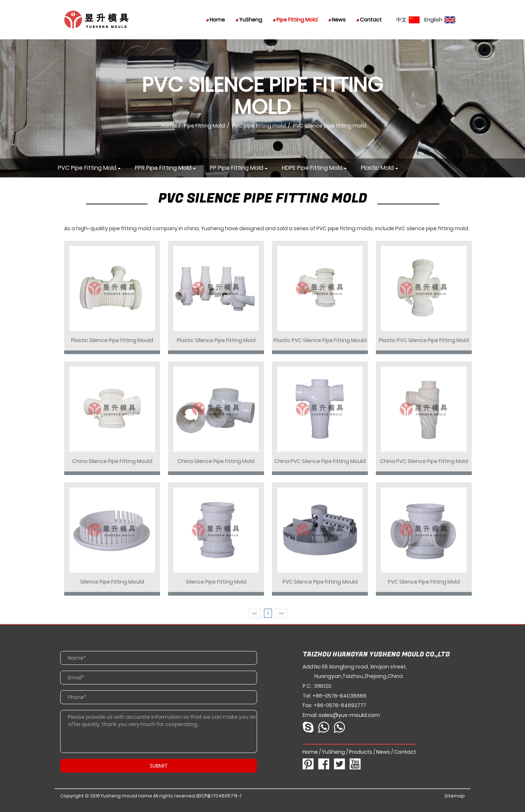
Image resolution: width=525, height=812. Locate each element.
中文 (408, 20)
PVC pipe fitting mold (259, 126)
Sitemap (455, 796)
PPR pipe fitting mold (163, 168)
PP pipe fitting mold (237, 168)
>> (281, 613)
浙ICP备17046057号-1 (219, 796)
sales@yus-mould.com (349, 715)
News (337, 20)
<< (254, 613)
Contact (369, 20)
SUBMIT (159, 766)
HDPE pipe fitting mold (312, 168)
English (440, 20)
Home (216, 20)
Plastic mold (377, 168)
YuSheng (249, 20)
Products (361, 752)
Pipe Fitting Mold (295, 20)
